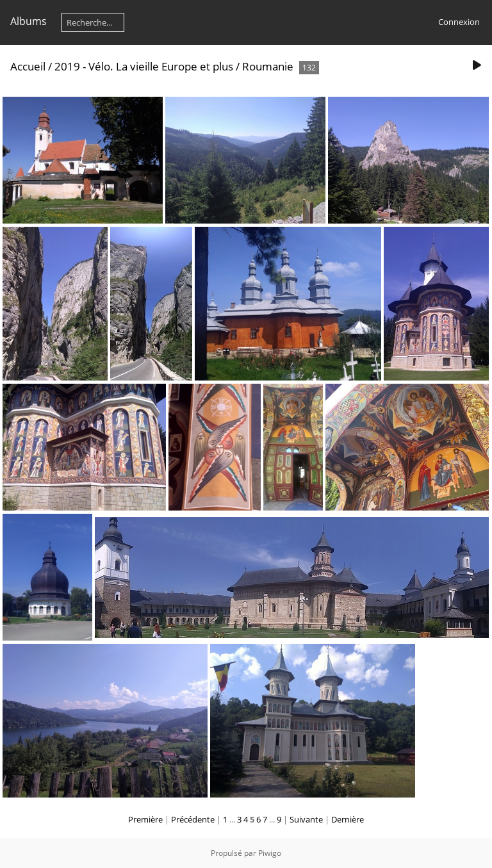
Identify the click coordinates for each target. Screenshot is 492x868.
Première (145, 819)
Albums (29, 21)
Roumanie (268, 66)
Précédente (193, 819)
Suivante (306, 819)
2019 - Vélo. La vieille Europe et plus (144, 66)
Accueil (28, 66)
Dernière (348, 819)
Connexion (459, 22)
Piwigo (270, 853)
